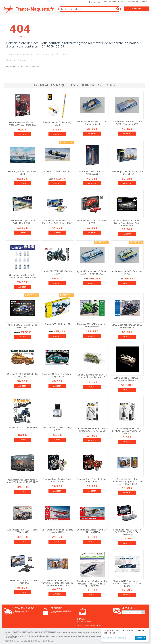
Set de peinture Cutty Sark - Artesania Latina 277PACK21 (22, 276)
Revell (20, 636)
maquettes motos (76, 633)
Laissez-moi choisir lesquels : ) (115, 638)
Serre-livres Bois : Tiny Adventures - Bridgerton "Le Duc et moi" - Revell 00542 (127, 482)
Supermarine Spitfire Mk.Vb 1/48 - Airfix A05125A (92, 531)
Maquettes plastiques (11, 633)
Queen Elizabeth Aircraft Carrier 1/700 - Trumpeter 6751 (92, 273)
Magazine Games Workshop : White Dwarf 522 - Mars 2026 (22, 124)
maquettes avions (25, 633)
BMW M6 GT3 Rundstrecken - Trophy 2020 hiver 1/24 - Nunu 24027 (127, 584)
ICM (38, 636)
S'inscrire (122, 2)
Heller (24, 636)
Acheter (22, 134)
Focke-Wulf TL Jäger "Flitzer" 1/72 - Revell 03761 (22, 222)
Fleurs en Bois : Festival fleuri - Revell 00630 (57, 480)
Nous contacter (132, 2)
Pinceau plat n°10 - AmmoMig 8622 (57, 124)
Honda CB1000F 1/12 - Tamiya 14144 (57, 273)
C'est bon (140, 638)
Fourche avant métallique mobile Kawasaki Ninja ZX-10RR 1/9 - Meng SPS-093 (92, 584)
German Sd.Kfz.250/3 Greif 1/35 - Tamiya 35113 (22, 375)
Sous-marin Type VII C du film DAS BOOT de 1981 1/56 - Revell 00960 (127, 532)
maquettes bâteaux (38, 633)
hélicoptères (86, 633)
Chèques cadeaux (110, 2)
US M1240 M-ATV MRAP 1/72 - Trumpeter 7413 (92, 123)
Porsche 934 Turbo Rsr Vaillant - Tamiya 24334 (57, 375)
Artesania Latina (62, 636)
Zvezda (43, 636)
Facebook (143, 2)
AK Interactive (31, 636)
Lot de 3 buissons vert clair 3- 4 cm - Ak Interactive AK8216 (92, 376)
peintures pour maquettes (94, 636)
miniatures (96, 633)
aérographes (9, 638)
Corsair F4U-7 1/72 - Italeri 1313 (57, 171)
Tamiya (14, 636)
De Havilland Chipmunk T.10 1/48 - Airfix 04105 (57, 531)
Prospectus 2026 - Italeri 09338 (22, 428)
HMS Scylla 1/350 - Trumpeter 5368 (22, 173)
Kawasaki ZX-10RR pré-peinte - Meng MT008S (92, 325)
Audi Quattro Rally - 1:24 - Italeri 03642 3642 (22, 531)
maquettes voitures (50, 633)
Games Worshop (51, 636)
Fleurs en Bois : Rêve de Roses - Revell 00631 (92, 480)
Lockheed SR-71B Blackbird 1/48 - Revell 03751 (22, 582)
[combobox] (90, 9)
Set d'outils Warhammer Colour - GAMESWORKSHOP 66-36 (92, 430)
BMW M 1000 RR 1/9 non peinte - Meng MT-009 (127, 326)
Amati (70, 636)
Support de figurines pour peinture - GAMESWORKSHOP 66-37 (127, 431)
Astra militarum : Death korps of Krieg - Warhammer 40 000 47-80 (22, 481)
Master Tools (77, 636)
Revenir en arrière (32, 66)
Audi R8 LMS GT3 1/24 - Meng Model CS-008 (22, 326)
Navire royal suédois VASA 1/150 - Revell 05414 (127, 173)
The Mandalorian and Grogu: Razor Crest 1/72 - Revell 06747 (57, 222)
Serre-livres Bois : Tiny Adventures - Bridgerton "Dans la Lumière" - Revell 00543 (57, 583)
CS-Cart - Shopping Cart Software (40, 641)
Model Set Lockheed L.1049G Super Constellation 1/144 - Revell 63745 (127, 223)
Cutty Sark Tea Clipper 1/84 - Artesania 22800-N (127, 379)
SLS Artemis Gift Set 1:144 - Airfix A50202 (92, 173)
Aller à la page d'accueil (15, 66)
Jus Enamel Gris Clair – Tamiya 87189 (57, 429)
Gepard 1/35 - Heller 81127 (57, 324)
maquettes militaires (64, 633)
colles (15, 638)
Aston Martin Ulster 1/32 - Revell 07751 (92, 222)
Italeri (83, 636)
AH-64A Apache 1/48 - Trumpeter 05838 (127, 273)
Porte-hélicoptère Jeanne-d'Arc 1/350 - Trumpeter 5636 (127, 123)
